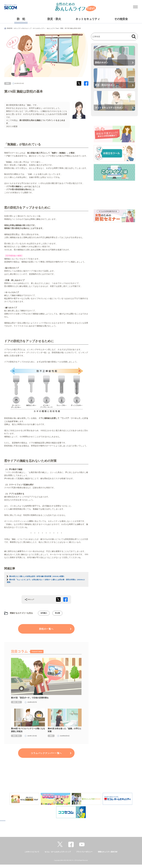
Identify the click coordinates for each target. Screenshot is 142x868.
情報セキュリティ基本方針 (108, 852)
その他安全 (121, 19)
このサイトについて (32, 852)
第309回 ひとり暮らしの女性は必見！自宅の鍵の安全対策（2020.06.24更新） (37, 576)
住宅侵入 (44, 613)
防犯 (62, 28)
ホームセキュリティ (39, 28)
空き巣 (57, 613)
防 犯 (21, 19)
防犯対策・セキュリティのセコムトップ (19, 28)
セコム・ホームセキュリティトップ (58, 852)
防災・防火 (54, 19)
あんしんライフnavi (53, 28)
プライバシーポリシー (84, 852)
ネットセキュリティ (88, 19)
